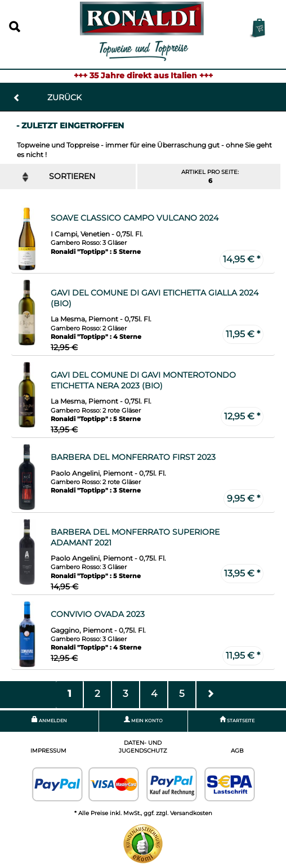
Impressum (48, 751)
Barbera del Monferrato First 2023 (133, 457)
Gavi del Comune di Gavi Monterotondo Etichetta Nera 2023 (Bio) (143, 380)
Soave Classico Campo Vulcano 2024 (135, 218)
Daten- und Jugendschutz (143, 747)
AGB (237, 751)
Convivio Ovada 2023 (98, 614)
